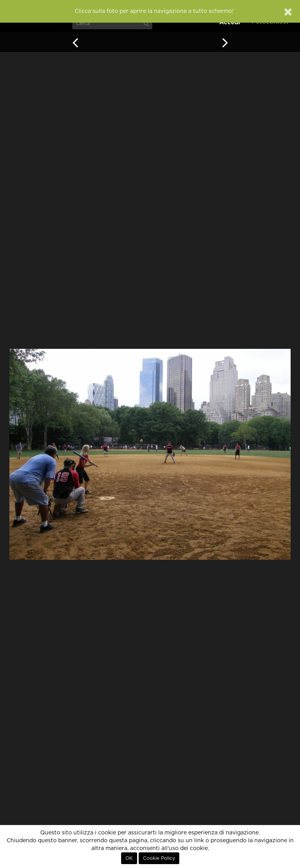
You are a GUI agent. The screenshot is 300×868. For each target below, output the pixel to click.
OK (129, 858)
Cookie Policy (159, 858)
